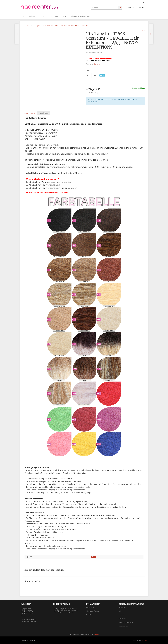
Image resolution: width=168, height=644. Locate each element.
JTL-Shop (144, 640)
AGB (120, 611)
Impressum (122, 618)
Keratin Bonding (28, 16)
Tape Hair (43, 16)
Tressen (65, 16)
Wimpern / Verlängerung (81, 16)
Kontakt (145, 3)
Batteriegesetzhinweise (126, 622)
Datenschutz (123, 607)
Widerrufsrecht (123, 626)
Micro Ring (54, 16)
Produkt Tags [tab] (44, 113)
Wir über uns (90, 607)
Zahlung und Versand (92, 611)
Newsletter (89, 615)
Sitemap (121, 615)
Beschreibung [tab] (30, 113)
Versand (97, 634)
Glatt (93, 557)
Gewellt (97, 64)
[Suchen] (105, 8)
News (140, 3)
